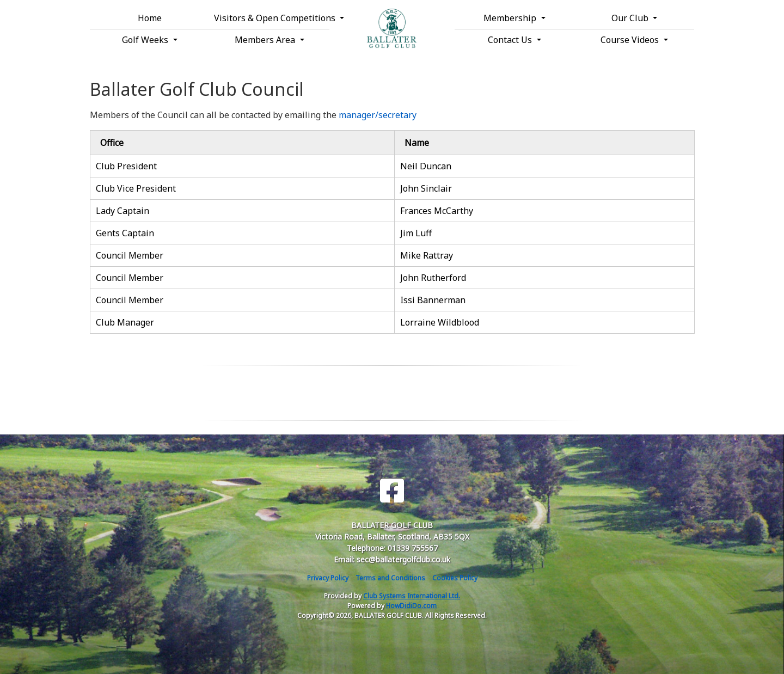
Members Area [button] (266, 40)
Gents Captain (125, 233)
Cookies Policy (455, 578)
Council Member (130, 255)
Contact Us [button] (511, 40)
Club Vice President (136, 188)
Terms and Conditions (390, 578)
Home (150, 18)
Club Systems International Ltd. (412, 596)
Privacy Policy (328, 578)
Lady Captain (122, 211)
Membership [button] (511, 18)
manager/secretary (378, 115)
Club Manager (125, 322)
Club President (126, 166)
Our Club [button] (631, 18)
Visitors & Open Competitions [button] (272, 18)
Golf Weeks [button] (146, 40)
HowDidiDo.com (411, 606)
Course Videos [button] (631, 40)
